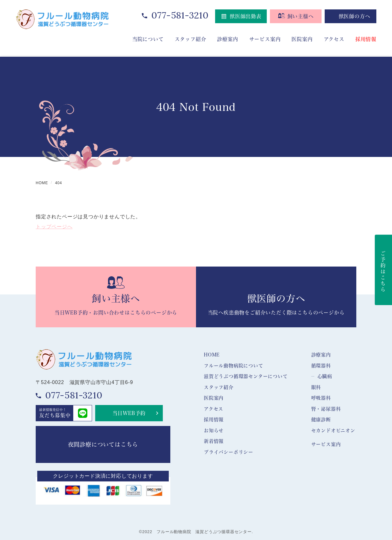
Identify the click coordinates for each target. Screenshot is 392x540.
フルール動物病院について (234, 366)
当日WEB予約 (129, 413)
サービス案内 (326, 444)
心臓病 (325, 376)
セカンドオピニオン (333, 430)
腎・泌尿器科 (326, 409)
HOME (212, 355)
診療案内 (321, 355)
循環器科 (321, 366)
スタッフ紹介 (219, 387)
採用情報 (366, 39)
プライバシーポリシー (229, 452)
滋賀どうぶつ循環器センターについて (246, 376)
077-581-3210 (180, 15)
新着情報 (214, 441)
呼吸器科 (321, 398)
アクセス (334, 39)
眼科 (316, 387)
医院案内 (302, 39)
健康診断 (321, 419)
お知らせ (214, 430)
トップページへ (54, 227)
